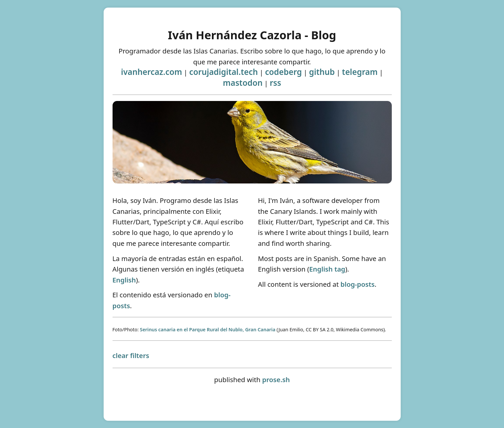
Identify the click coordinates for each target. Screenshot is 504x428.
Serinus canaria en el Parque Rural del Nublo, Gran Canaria (208, 329)
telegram (360, 72)
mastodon (243, 83)
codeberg (284, 72)
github (322, 72)
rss (275, 83)
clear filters (131, 355)
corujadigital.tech (223, 72)
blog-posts (358, 284)
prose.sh (276, 379)
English (124, 280)
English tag (327, 269)
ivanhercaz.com (152, 72)
